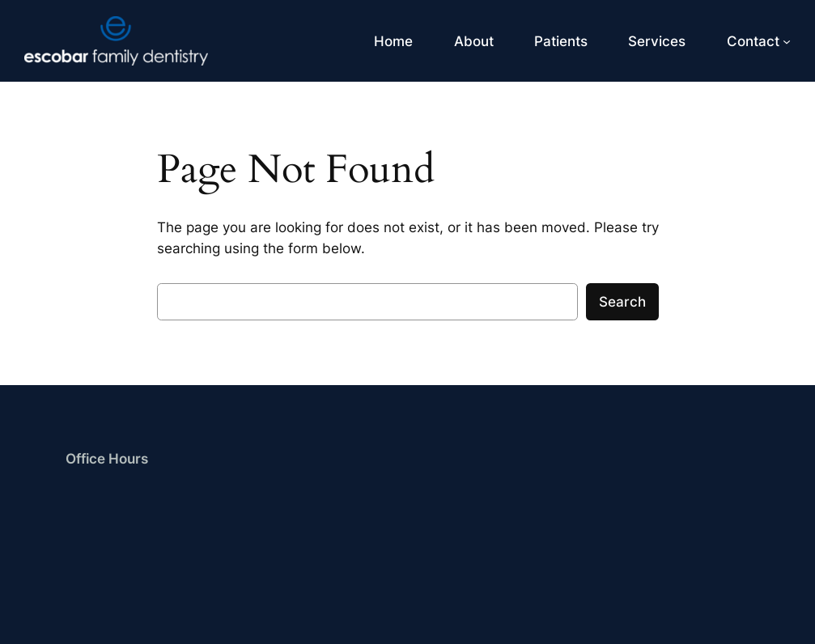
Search (622, 302)
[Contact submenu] (787, 41)
